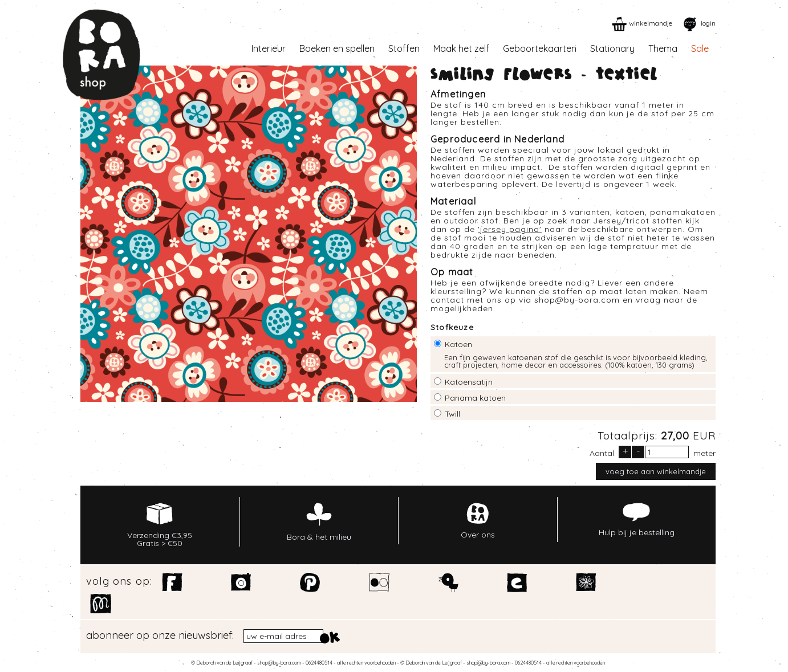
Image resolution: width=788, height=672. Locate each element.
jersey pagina (510, 229)
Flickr (379, 583)
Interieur (269, 48)
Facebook (172, 583)
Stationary (612, 48)
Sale (700, 48)
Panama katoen (475, 398)
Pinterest (310, 583)
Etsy (517, 583)
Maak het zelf (461, 48)
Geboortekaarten (540, 48)
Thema (663, 48)
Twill (452, 414)
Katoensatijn (469, 382)
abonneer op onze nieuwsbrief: (160, 636)
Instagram (241, 583)
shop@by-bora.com (577, 300)
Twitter (448, 583)
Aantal (602, 453)
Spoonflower (586, 583)
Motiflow (101, 604)
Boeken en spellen (337, 48)
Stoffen (404, 48)
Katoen (458, 344)
